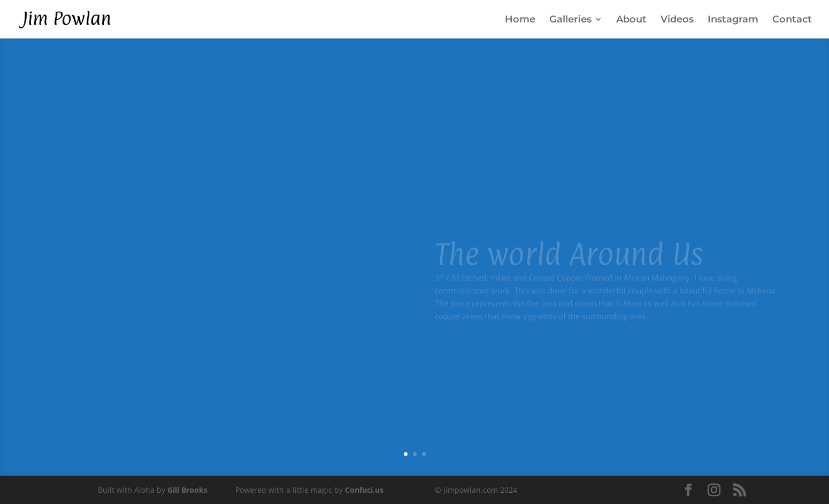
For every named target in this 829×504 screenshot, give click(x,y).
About (631, 20)
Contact (792, 20)
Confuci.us (364, 490)
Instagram (733, 20)
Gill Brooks (187, 490)
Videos (677, 20)
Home (520, 20)
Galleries (570, 20)
